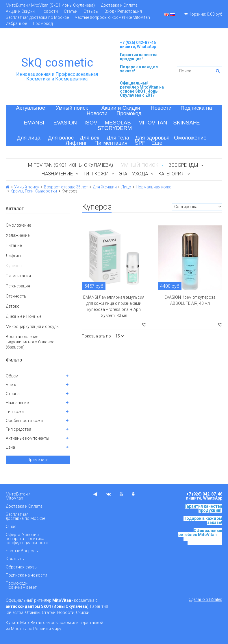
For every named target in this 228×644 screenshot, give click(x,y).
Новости (49, 11)
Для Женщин (105, 187)
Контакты (15, 559)
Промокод (43, 23)
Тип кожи (96, 174)
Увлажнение (18, 235)
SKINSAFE (186, 123)
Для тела (118, 138)
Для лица (29, 138)
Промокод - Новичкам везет (21, 585)
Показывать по (96, 336)
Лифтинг (76, 143)
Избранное (16, 23)
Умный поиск (72, 108)
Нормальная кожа (154, 187)
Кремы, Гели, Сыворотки (34, 191)
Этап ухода (133, 174)
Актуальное (30, 108)
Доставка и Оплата (119, 5)
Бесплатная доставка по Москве (37, 17)
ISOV (91, 123)
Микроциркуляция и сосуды (33, 326)
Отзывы (91, 11)
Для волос (61, 138)
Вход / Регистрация (123, 11)
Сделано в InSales (205, 599)
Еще (157, 143)
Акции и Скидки (20, 11)
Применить (38, 460)
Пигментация (111, 143)
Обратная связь (21, 567)
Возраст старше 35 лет (66, 187)
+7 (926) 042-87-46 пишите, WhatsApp (138, 45)
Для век (89, 138)
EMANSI (34, 123)
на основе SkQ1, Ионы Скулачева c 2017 (142, 91)
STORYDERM (115, 128)
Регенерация (18, 286)
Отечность (16, 296)
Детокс (13, 306)
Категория (171, 174)
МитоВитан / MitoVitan (18, 496)
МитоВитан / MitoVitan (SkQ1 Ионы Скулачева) (50, 5)
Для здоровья (152, 138)
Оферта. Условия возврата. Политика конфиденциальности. (27, 539)
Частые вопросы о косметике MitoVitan (112, 17)
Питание (14, 245)
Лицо (126, 187)
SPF (140, 143)
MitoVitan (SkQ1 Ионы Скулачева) (71, 165)
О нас (11, 526)
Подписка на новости (26, 575)
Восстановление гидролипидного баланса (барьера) (30, 342)
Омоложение (190, 138)
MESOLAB (118, 123)
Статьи (71, 11)
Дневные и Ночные (24, 316)
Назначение (57, 174)
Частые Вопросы (22, 551)
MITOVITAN (153, 123)
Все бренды (183, 165)
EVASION (65, 123)
